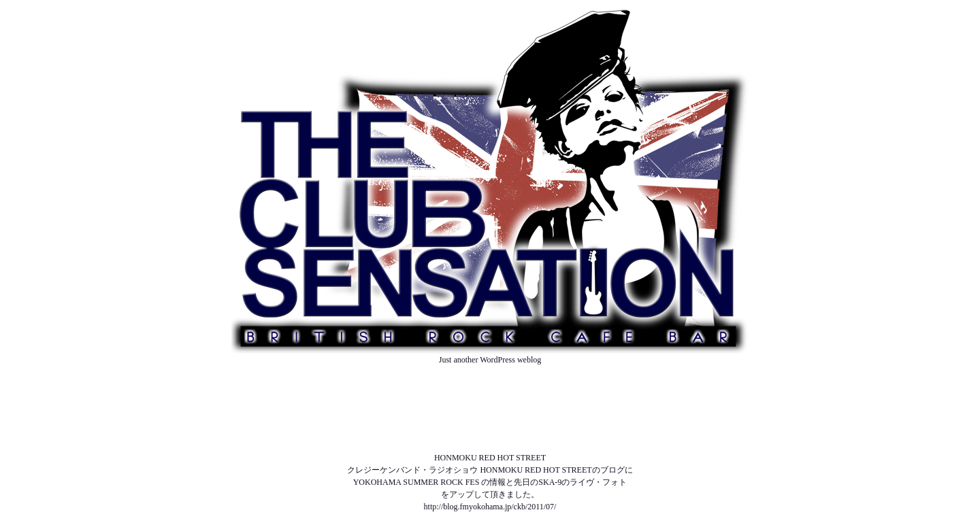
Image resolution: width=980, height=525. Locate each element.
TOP (490, 372)
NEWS (490, 396)
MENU (490, 421)
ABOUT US (490, 384)
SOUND (490, 433)
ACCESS (490, 445)
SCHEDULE (490, 409)
